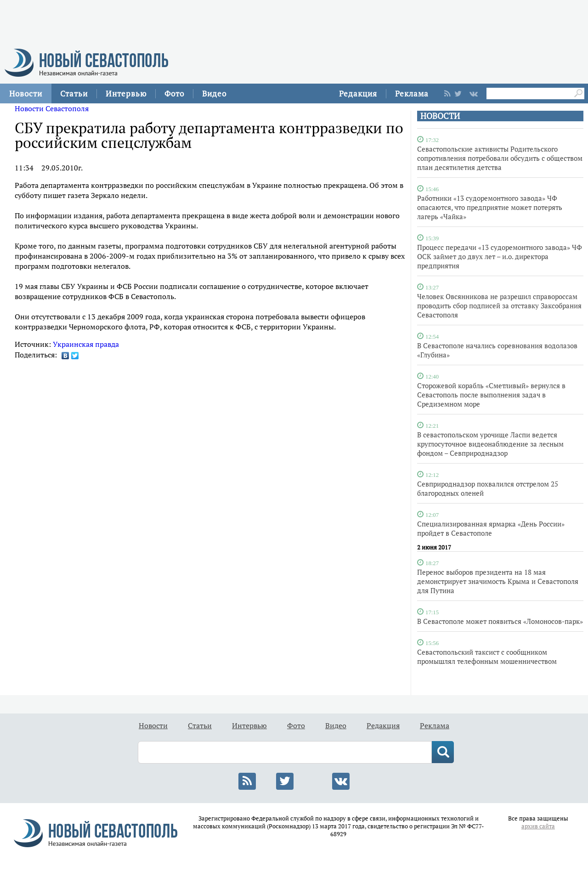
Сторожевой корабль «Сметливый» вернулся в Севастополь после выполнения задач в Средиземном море (491, 395)
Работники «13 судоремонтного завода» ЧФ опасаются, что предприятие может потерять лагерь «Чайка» (490, 207)
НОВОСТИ (440, 116)
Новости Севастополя (52, 108)
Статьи (74, 93)
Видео (214, 93)
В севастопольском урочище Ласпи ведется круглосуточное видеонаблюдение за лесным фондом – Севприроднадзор (490, 444)
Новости (26, 93)
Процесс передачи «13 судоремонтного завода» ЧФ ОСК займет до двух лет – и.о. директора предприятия (500, 256)
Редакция (358, 93)
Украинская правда (86, 344)
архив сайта (538, 826)
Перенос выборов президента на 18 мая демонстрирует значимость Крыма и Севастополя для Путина (498, 581)
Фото (174, 93)
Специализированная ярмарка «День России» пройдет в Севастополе (491, 528)
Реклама (412, 93)
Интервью (126, 93)
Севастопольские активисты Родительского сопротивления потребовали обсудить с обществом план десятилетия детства (500, 158)
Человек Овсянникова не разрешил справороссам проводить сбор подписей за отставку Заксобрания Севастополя (499, 306)
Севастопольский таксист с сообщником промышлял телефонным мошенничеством (487, 657)
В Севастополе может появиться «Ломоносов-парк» (500, 621)
